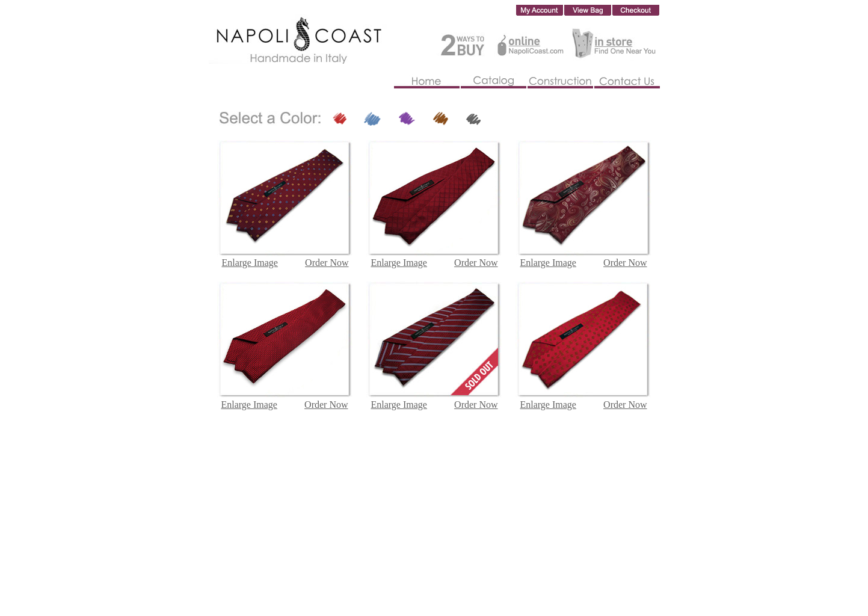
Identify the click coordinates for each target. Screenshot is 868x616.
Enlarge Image (249, 405)
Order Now (326, 405)
